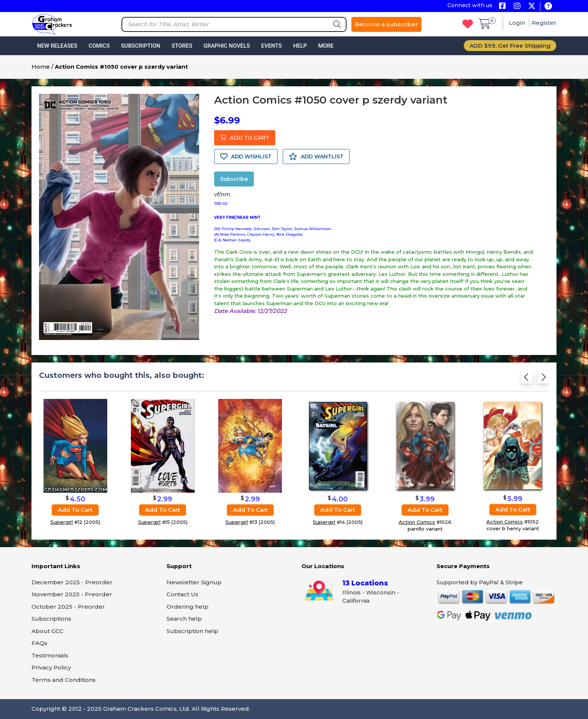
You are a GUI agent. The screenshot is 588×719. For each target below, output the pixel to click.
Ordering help (187, 607)
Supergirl (61, 522)
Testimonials (50, 655)
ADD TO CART (245, 138)
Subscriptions (51, 619)
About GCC (47, 631)
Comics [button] (99, 46)
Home (41, 67)
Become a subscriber (386, 24)
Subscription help (192, 631)
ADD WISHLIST (246, 156)
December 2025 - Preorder (72, 582)
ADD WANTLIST (316, 156)
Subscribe (234, 179)
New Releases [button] (57, 46)
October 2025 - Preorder (68, 607)
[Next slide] (543, 379)
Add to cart (75, 510)
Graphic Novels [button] (227, 46)
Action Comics (417, 522)
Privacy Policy (51, 667)
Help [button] (300, 46)
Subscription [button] (141, 46)
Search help (184, 619)
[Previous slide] (527, 379)
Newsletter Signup (194, 582)
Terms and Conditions (64, 680)
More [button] (326, 46)
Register (544, 23)
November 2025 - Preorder (72, 594)
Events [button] (271, 46)
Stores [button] (182, 46)
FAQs (39, 643)
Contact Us (182, 594)
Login (518, 23)
